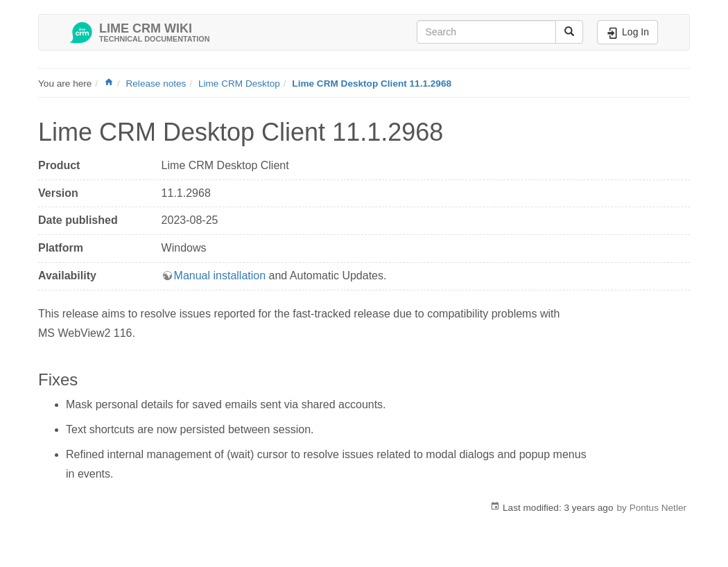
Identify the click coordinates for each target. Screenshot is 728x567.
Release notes (156, 84)
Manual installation (220, 276)
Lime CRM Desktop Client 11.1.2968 (372, 84)
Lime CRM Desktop (239, 84)
